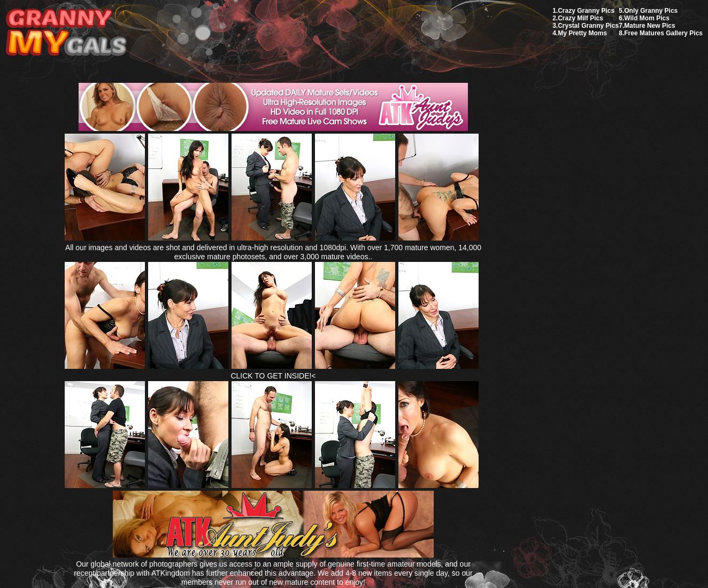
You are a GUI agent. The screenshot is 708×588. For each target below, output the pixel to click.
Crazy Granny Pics (586, 11)
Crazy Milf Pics (580, 18)
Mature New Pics (649, 26)
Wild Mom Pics (647, 18)
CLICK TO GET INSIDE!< (273, 376)
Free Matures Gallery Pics (663, 33)
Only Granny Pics (651, 11)
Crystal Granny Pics (588, 26)
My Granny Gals (66, 33)
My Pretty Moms (582, 33)
